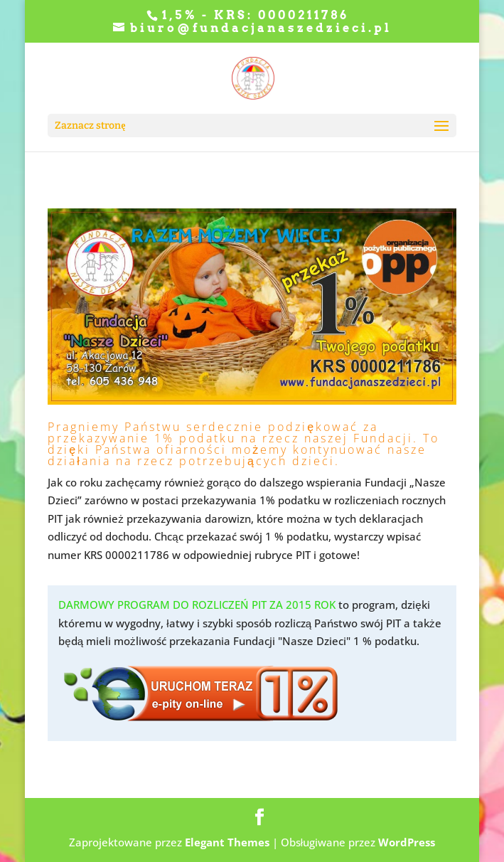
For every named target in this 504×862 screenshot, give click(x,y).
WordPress (407, 842)
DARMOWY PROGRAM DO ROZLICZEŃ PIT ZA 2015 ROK (197, 605)
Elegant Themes (227, 842)
